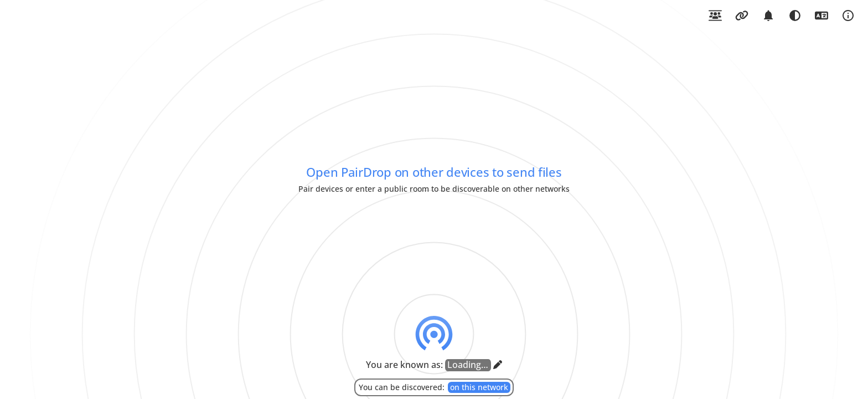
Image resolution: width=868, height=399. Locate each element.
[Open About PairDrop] (848, 16)
